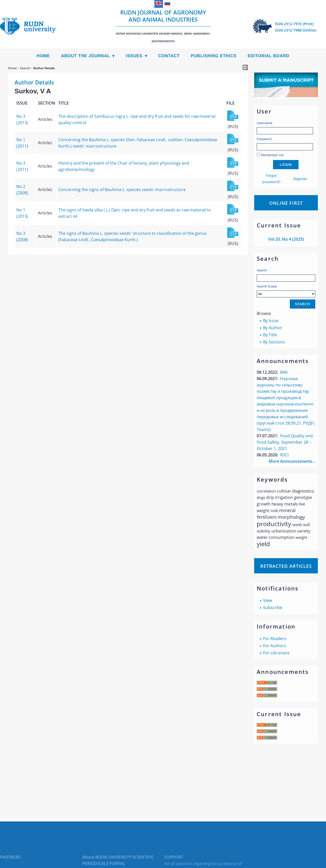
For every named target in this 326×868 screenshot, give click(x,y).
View (268, 600)
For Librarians (276, 653)
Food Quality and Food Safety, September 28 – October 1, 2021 (285, 442)
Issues (134, 56)
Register (300, 179)
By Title (270, 335)
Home (43, 56)
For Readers (275, 639)
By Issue (271, 321)
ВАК (284, 372)
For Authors (275, 646)
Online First (286, 203)
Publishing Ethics (214, 56)
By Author (273, 328)
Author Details (44, 68)
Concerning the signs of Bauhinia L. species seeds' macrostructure (122, 190)
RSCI (284, 455)
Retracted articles (286, 566)
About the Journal (86, 56)
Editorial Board (268, 56)
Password (264, 139)
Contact (169, 56)
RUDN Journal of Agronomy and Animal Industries (163, 26)
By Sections (274, 342)
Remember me (272, 155)
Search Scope (286, 291)
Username (264, 123)
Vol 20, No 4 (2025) (286, 239)
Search (262, 270)
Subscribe (273, 607)
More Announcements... (292, 461)
